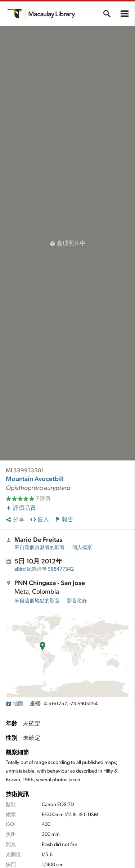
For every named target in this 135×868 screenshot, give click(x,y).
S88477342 (44, 569)
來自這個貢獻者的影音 (40, 548)
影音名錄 (77, 601)
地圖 (14, 704)
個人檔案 (82, 548)
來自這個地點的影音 (37, 601)
